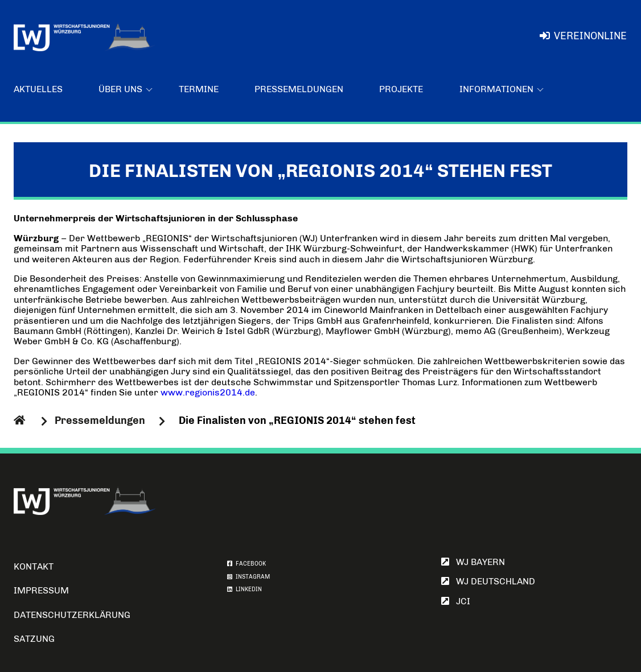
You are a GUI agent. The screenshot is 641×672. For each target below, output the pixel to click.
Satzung (34, 639)
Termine (199, 89)
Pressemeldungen (299, 89)
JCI (456, 601)
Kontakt (34, 566)
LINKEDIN (245, 589)
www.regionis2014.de (208, 392)
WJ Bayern (473, 562)
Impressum (41, 590)
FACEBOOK (246, 564)
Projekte (401, 89)
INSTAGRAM (248, 577)
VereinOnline (583, 36)
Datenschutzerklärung (72, 615)
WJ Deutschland (488, 581)
